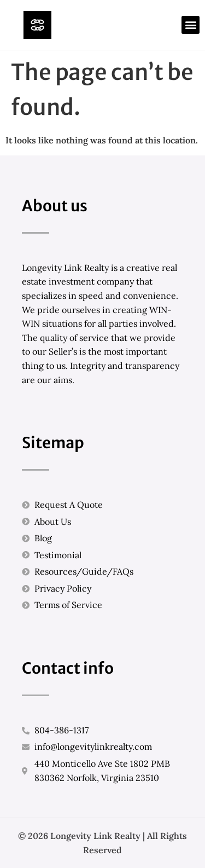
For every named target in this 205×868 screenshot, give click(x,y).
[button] (191, 25)
